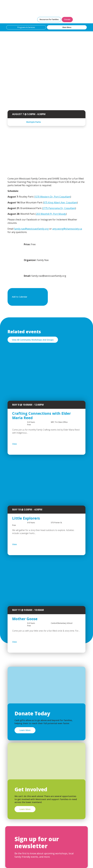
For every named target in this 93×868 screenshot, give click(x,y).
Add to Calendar (27, 297)
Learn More (25, 730)
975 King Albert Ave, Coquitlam (60, 202)
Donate (67, 19)
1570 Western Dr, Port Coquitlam (52, 197)
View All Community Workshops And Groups (33, 340)
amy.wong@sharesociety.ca (67, 229)
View (22, 444)
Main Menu (67, 27)
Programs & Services (26, 27)
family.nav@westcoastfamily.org (31, 229)
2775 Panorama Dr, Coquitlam (59, 208)
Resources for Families (49, 19)
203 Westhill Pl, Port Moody (51, 214)
